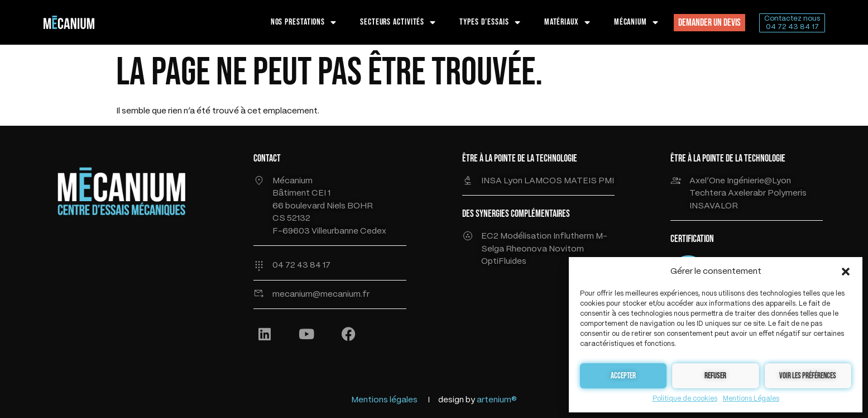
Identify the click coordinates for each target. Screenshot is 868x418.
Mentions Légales (751, 399)
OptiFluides (504, 262)
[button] (846, 272)
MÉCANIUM (636, 22)
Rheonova (527, 249)
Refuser (715, 376)
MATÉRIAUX (567, 22)
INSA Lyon (503, 181)
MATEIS (581, 181)
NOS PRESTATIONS (304, 22)
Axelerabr (747, 193)
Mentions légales (384, 400)
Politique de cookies (685, 399)
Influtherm (574, 236)
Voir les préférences (808, 376)
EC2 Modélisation (516, 236)
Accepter (623, 376)
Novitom (566, 249)
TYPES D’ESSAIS (490, 22)
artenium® (497, 400)
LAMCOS (544, 181)
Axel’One (707, 181)
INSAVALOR (714, 206)
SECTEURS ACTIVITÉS (398, 22)
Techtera (709, 193)
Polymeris (787, 193)
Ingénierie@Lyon (759, 181)
